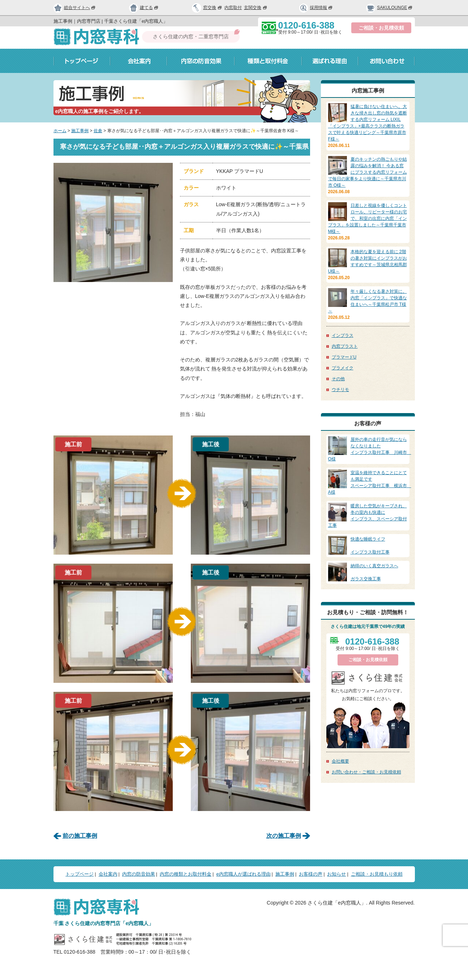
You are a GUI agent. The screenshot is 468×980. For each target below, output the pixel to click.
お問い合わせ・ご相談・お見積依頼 (366, 772)
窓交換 (213, 8)
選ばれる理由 (330, 61)
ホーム (60, 131)
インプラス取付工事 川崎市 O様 (370, 449)
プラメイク (343, 368)
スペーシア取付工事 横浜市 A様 (370, 482)
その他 (338, 379)
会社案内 (139, 61)
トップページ (82, 61)
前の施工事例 (80, 836)
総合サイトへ (75, 8)
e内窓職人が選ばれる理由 (243, 874)
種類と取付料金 (268, 61)
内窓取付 (233, 8)
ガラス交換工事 (368, 572)
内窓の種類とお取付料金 (186, 874)
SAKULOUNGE (389, 8)
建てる (144, 8)
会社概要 (340, 761)
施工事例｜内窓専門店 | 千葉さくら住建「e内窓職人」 (111, 21)
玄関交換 (256, 8)
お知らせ (336, 874)
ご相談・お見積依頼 (381, 28)
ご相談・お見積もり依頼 (377, 874)
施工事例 (80, 131)
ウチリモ (340, 390)
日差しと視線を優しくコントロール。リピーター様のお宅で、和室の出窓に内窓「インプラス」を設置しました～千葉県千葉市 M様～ (368, 218)
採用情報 (316, 8)
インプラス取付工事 (368, 545)
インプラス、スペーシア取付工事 (368, 515)
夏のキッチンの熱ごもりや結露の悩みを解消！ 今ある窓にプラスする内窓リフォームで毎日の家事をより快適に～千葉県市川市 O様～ (368, 172)
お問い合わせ (387, 61)
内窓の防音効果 (201, 61)
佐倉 (98, 131)
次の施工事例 (284, 836)
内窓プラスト (345, 346)
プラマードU (344, 357)
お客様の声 (311, 874)
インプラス (343, 335)
